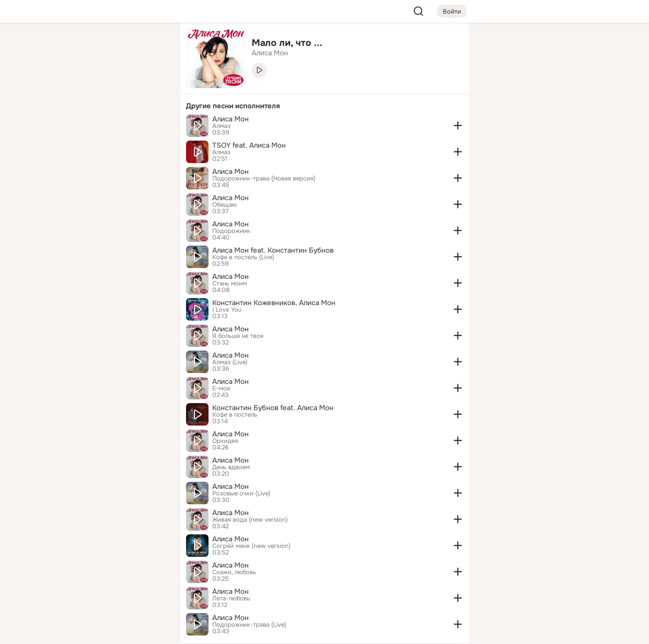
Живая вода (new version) (250, 520)
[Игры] (152, 127)
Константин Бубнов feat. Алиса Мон (273, 408)
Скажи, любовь (234, 572)
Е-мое (221, 389)
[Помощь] (70, 169)
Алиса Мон (231, 119)
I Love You (227, 310)
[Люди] (111, 86)
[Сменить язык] (111, 592)
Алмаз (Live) (230, 362)
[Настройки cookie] (111, 632)
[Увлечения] (111, 45)
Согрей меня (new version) (251, 546)
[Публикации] (70, 86)
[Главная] (70, 45)
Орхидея (225, 441)
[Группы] (152, 45)
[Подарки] (70, 127)
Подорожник (231, 231)
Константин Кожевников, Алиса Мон (274, 303)
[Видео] (152, 86)
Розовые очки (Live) (241, 494)
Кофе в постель (235, 415)
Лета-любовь (231, 599)
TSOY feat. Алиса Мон (249, 145)
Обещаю (224, 205)
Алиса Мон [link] (270, 53)
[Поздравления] (111, 127)
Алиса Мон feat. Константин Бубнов (273, 250)
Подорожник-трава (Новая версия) (264, 179)
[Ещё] (111, 572)
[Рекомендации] (111, 169)
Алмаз (221, 126)
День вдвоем (231, 467)
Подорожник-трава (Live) (249, 625)
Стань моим (230, 284)
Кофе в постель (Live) (243, 257)
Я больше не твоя (238, 336)
